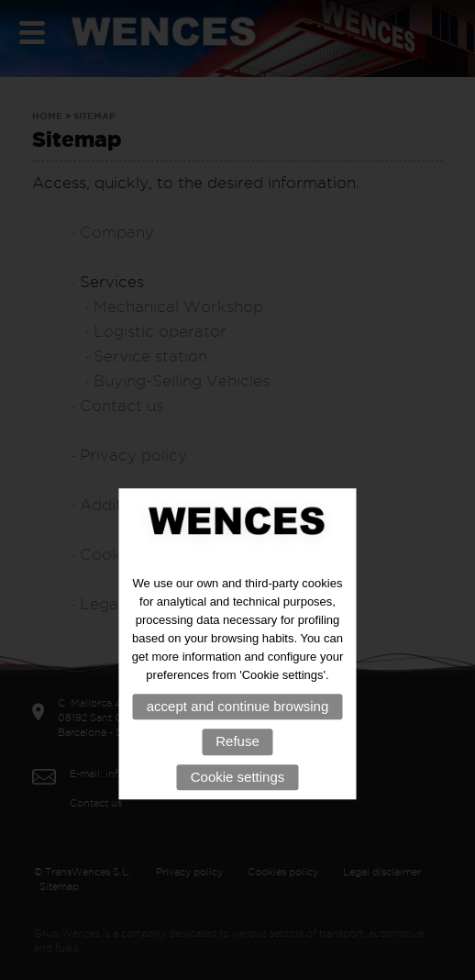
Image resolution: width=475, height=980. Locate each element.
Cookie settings (238, 802)
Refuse (237, 767)
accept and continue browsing (237, 732)
